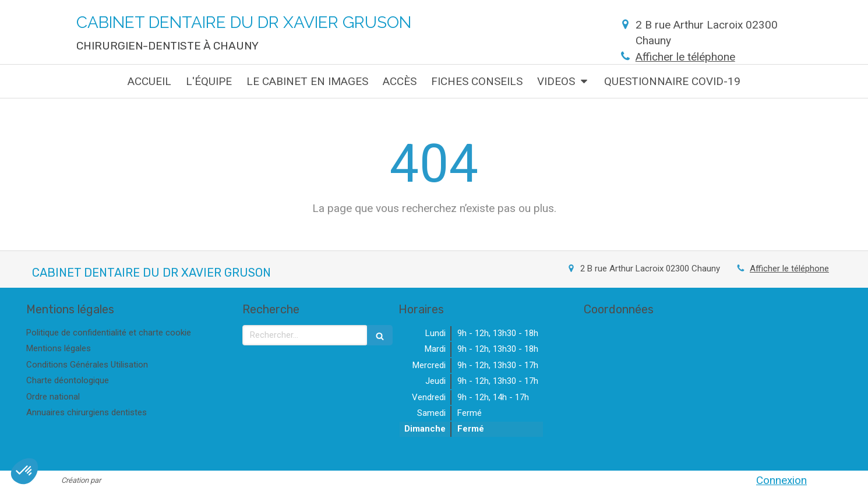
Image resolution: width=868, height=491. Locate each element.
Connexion (781, 480)
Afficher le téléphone (685, 57)
